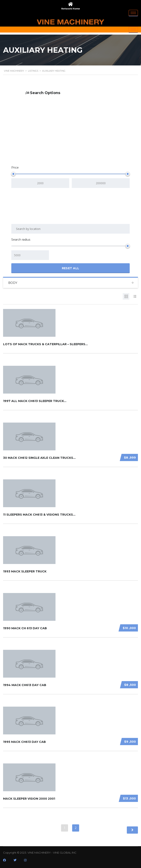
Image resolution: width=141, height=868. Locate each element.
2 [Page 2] (76, 828)
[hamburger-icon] (133, 13)
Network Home (71, 9)
